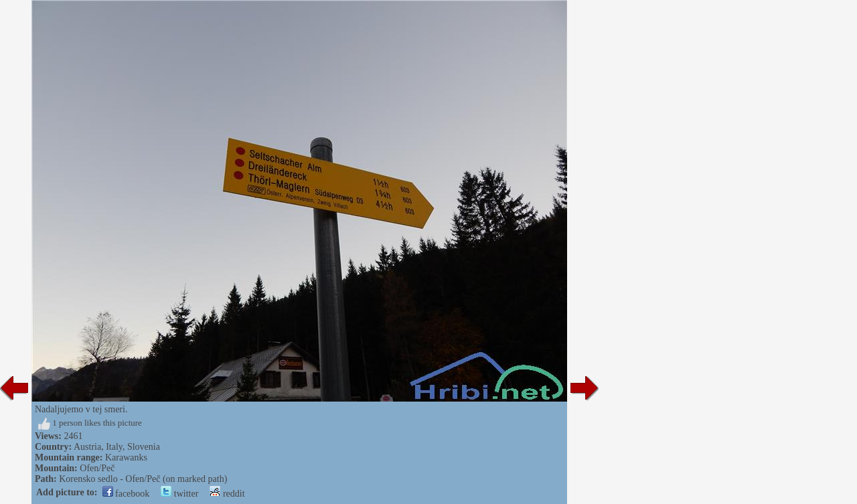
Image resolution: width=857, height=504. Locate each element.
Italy (114, 447)
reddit (227, 494)
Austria (87, 447)
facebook (126, 494)
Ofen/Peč (97, 468)
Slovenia (144, 447)
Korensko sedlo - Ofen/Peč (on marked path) (143, 479)
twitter (179, 494)
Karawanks (126, 457)
